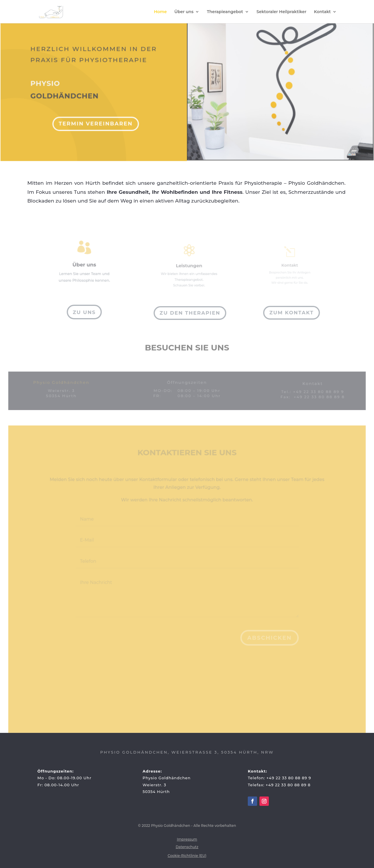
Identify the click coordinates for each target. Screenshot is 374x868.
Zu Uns (84, 312)
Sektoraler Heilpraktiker (282, 12)
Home (160, 12)
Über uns (184, 12)
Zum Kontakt (292, 313)
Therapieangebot (225, 12)
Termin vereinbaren (97, 120)
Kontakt (323, 12)
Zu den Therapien (190, 313)
